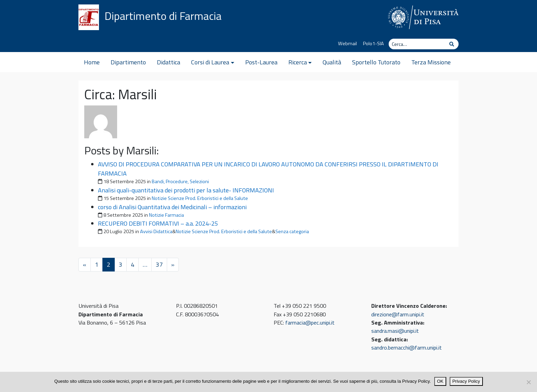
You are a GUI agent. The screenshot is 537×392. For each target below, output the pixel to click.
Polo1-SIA (373, 43)
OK (440, 381)
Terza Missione (431, 62)
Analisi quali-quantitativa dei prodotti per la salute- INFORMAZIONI (186, 190)
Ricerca (298, 62)
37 (159, 264)
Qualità (332, 62)
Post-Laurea (261, 62)
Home (92, 62)
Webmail (347, 43)
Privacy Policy (466, 381)
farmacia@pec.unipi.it (310, 323)
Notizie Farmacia (166, 215)
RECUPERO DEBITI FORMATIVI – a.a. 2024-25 (158, 223)
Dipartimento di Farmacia (163, 16)
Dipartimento (128, 62)
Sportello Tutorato (376, 62)
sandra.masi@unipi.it (395, 331)
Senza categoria (292, 231)
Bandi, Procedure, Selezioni (180, 181)
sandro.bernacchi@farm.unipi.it (407, 347)
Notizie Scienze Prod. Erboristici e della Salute (200, 198)
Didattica (168, 62)
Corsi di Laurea (210, 62)
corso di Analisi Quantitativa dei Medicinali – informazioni (172, 207)
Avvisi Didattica (156, 231)
